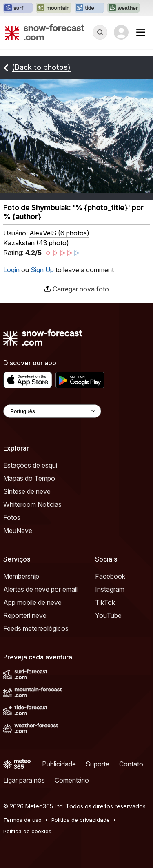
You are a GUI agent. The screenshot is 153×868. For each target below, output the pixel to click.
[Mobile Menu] (141, 32)
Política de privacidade (81, 820)
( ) (59, 233)
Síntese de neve (27, 491)
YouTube (108, 615)
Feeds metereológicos (36, 628)
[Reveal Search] (100, 32)
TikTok (105, 602)
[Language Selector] (52, 411)
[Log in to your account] (121, 32)
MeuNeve (18, 531)
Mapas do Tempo (29, 478)
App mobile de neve (32, 602)
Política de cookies (27, 831)
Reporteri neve (25, 615)
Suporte (98, 764)
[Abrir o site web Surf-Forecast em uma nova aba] (18, 8)
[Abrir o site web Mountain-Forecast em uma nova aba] (54, 8)
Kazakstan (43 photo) (36, 243)
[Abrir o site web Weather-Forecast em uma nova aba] (123, 8)
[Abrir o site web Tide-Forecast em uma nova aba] (89, 8)
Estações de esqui (30, 465)
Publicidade (59, 764)
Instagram (110, 589)
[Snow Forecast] (44, 32)
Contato (131, 764)
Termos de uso (22, 820)
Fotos (12, 517)
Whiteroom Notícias (32, 504)
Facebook (110, 576)
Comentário (72, 780)
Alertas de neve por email (40, 589)
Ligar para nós (24, 780)
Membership (21, 576)
